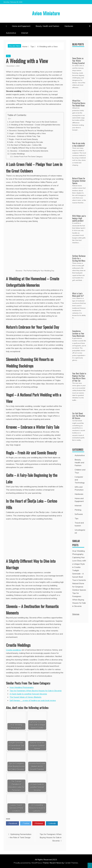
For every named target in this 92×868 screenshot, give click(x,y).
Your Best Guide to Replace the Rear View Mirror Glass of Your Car (79, 377)
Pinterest (39, 823)
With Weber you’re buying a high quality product (79, 218)
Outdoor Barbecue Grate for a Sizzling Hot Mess (79, 258)
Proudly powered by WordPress (28, 863)
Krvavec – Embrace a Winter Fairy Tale (25, 136)
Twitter (26, 823)
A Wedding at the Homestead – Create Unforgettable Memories (35, 125)
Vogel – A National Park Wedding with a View (27, 133)
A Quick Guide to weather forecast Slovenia (28, 694)
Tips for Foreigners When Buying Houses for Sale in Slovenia (36, 691)
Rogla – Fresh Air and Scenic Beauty (24, 139)
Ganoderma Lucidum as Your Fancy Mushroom (78, 333)
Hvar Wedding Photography (22, 687)
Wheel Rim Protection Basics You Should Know (79, 103)
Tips (8, 56)
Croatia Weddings (17, 154)
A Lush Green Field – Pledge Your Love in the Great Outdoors (33, 122)
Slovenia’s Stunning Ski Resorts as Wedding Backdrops (31, 131)
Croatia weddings (14, 650)
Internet (25, 33)
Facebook (13, 823)
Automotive (11, 33)
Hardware (69, 26)
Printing (78, 510)
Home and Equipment (21, 26)
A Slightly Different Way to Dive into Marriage (28, 148)
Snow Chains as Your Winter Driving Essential (78, 61)
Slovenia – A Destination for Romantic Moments (29, 151)
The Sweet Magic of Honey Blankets (25, 697)
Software (79, 514)
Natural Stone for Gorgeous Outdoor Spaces (79, 181)
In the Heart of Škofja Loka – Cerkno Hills (25, 145)
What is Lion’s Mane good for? (78, 295)
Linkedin (52, 823)
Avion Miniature (46, 13)
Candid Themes (71, 863)
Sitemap (76, 614)
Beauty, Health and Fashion (47, 26)
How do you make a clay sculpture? (79, 144)
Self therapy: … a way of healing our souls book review (33, 700)
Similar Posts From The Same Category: (28, 157)
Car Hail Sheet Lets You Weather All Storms (79, 416)
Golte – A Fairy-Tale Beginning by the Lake (26, 142)
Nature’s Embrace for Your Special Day (25, 128)
